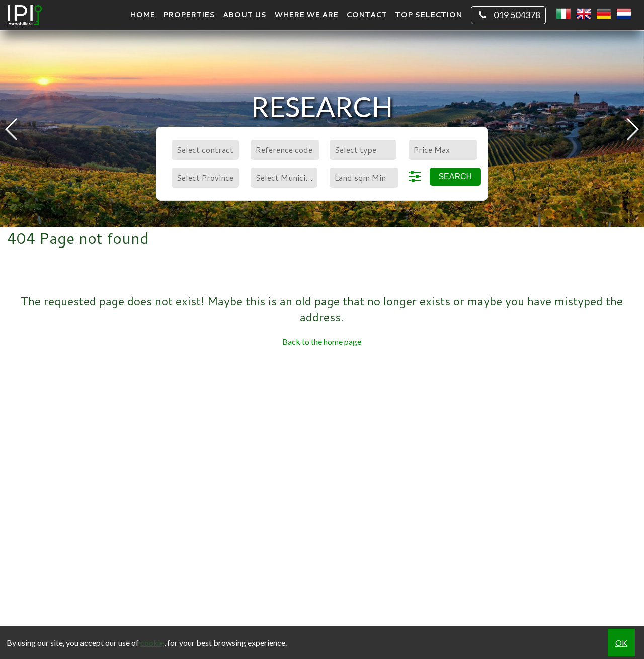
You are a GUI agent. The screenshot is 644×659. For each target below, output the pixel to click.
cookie (152, 643)
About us (245, 14)
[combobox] (205, 150)
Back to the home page (322, 341)
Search (455, 176)
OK (621, 643)
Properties (189, 14)
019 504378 (508, 15)
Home (142, 14)
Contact (367, 14)
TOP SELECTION (428, 14)
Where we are (306, 14)
